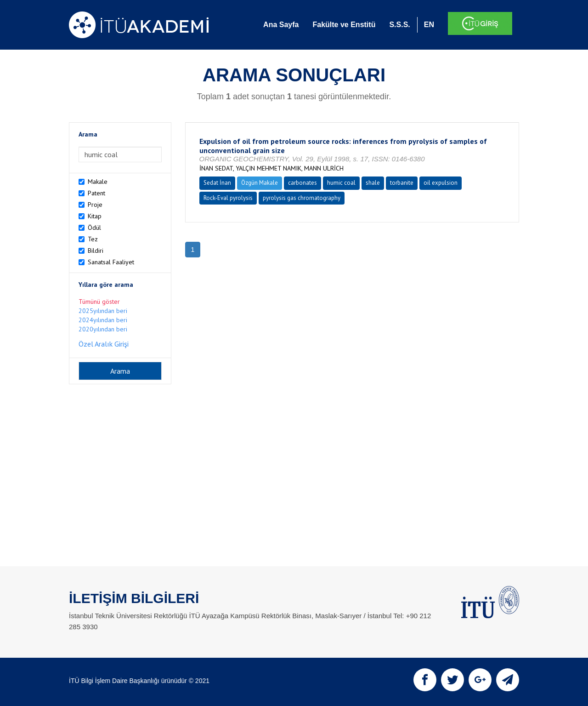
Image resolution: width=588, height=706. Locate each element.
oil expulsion (441, 183)
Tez (93, 239)
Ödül (94, 228)
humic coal (341, 183)
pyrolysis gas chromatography (302, 198)
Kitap (95, 216)
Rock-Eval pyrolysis (228, 198)
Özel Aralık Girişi (104, 344)
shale (373, 183)
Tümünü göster (99, 302)
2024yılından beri (103, 320)
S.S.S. (399, 25)
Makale (98, 182)
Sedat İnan (217, 183)
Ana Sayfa (281, 25)
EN (429, 25)
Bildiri (96, 251)
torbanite (402, 183)
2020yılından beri (103, 329)
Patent (96, 193)
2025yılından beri (103, 311)
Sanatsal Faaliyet (111, 262)
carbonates (302, 183)
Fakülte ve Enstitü (344, 25)
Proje (95, 205)
